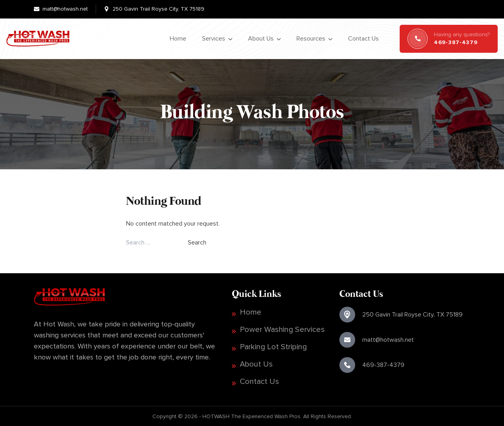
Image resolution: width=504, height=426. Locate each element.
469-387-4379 (383, 365)
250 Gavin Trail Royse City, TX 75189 (158, 9)
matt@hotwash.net (65, 9)
